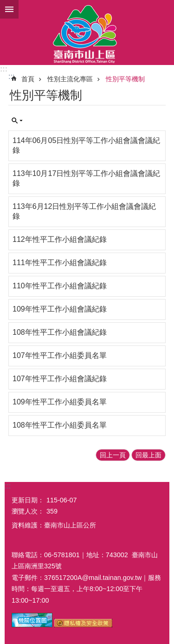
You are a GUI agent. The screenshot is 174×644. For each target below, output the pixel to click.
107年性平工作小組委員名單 (60, 355)
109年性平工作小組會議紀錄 (60, 309)
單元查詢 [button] (17, 121)
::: (4, 69)
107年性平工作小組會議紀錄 (60, 379)
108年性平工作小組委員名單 (60, 425)
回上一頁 (113, 455)
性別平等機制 (125, 79)
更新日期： (28, 500)
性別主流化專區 (70, 79)
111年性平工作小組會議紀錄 (60, 263)
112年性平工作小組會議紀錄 (60, 239)
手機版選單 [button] (9, 9)
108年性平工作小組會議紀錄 (60, 332)
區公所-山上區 (87, 33)
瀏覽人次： (28, 511)
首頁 (28, 79)
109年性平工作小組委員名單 (60, 402)
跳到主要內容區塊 (5, 5)
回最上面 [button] (148, 455)
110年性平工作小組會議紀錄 (60, 286)
